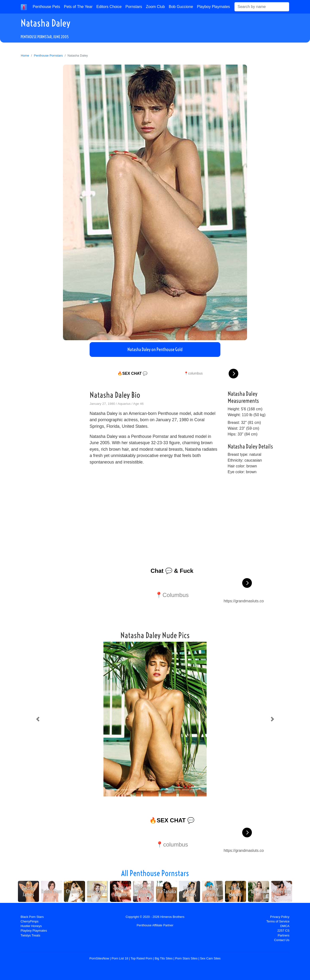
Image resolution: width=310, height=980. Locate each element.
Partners (284, 935)
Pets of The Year (78, 7)
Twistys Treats (30, 935)
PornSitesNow (99, 958)
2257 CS (283, 931)
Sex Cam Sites (210, 958)
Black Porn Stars (32, 917)
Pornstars (134, 7)
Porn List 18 (120, 958)
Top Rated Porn (141, 958)
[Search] (262, 7)
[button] (38, 719)
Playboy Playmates (213, 7)
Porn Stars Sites (186, 958)
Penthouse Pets (46, 7)
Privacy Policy (280, 917)
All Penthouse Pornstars (155, 873)
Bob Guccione (181, 7)
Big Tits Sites (164, 958)
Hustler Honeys (31, 926)
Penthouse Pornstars (48, 55)
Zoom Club (155, 7)
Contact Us (282, 940)
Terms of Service (278, 921)
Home (25, 55)
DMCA (285, 926)
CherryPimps (30, 921)
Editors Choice (109, 7)
